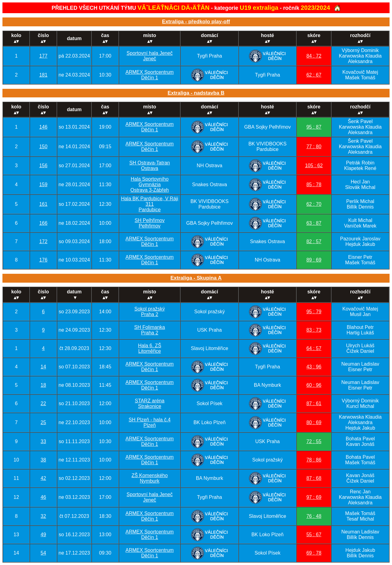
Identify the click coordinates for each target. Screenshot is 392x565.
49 (43, 535)
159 (43, 185)
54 (43, 553)
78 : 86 (314, 460)
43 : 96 (314, 367)
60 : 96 (314, 385)
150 (43, 147)
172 (43, 241)
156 (43, 166)
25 (43, 422)
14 (43, 367)
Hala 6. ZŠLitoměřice (150, 348)
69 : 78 (314, 553)
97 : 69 (314, 497)
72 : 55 (314, 441)
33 (43, 441)
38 (43, 460)
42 (43, 478)
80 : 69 (314, 422)
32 (43, 516)
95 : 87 (314, 127)
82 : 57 (314, 241)
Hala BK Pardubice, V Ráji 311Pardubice (150, 204)
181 (43, 75)
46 (43, 497)
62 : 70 (314, 204)
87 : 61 (314, 403)
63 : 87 (314, 223)
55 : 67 (314, 535)
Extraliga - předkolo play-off (196, 22)
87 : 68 (314, 478)
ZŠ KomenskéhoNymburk (149, 478)
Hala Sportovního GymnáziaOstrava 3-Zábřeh (150, 185)
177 (43, 56)
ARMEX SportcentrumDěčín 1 (150, 75)
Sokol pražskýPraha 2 (150, 312)
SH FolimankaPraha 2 (149, 330)
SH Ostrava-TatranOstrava (149, 166)
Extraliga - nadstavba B (196, 93)
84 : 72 (314, 56)
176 (43, 260)
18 (43, 385)
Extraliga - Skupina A (196, 278)
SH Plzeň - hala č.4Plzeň (150, 422)
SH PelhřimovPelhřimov (150, 223)
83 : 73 (314, 330)
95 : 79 (314, 312)
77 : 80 (314, 147)
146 (43, 127)
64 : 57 (314, 348)
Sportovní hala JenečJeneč (149, 56)
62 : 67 (314, 75)
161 (43, 204)
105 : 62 (314, 166)
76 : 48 (314, 516)
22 (43, 403)
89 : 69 (314, 260)
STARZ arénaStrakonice (150, 403)
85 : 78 (314, 185)
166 (43, 223)
